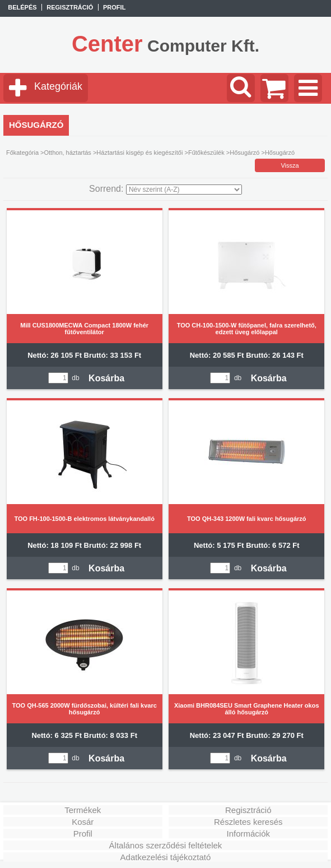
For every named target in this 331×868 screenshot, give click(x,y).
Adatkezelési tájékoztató (166, 857)
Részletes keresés (248, 822)
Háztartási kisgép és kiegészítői (139, 153)
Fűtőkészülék (206, 153)
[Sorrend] (184, 190)
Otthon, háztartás (67, 153)
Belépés (22, 7)
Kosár (83, 822)
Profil (83, 834)
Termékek (83, 810)
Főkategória (22, 153)
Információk (248, 834)
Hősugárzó (244, 153)
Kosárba (106, 378)
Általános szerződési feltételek (166, 845)
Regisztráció (248, 810)
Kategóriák (58, 86)
